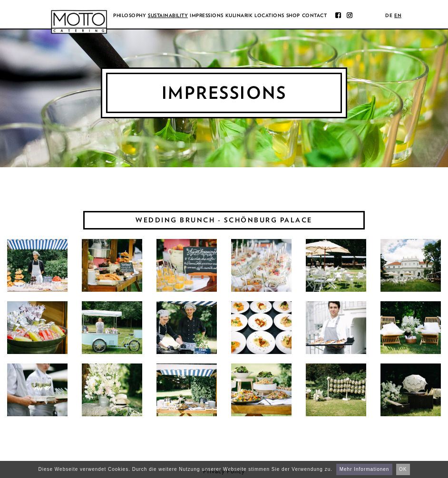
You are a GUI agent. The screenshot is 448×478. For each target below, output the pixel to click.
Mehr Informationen (365, 469)
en (398, 15)
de (389, 15)
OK (403, 469)
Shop (293, 15)
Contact (315, 15)
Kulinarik (239, 15)
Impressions (207, 15)
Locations (269, 15)
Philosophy (130, 15)
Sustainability (168, 15)
